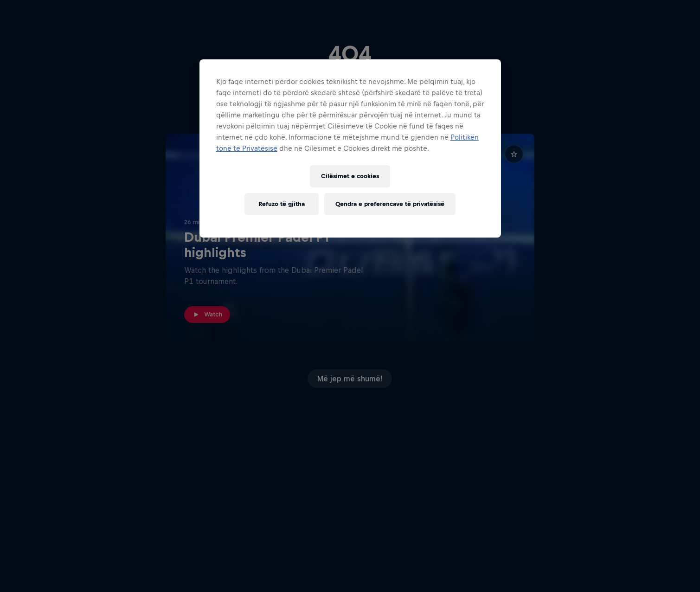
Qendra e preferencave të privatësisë (390, 204)
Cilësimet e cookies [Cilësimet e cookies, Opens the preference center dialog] (350, 176)
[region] (350, 148)
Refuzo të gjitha (282, 204)
